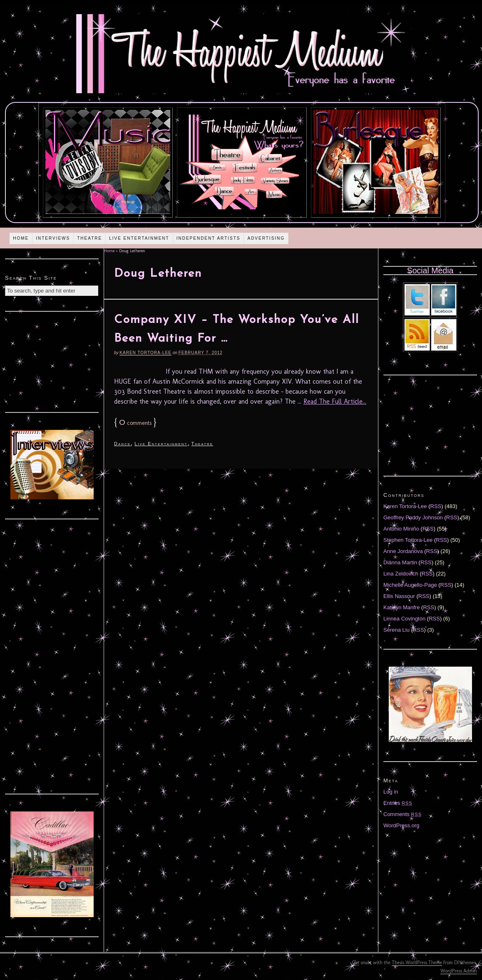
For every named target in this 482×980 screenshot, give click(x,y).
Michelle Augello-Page (410, 585)
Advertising (266, 238)
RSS (436, 506)
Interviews (53, 238)
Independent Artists (209, 238)
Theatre (89, 238)
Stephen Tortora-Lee (408, 540)
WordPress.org (401, 825)
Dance (122, 444)
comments (135, 423)
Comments (402, 814)
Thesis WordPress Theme (417, 963)
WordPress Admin (459, 971)
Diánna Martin (400, 562)
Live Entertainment (139, 238)
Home (21, 238)
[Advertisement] (52, 361)
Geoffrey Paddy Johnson (413, 517)
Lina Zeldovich (401, 574)
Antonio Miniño (401, 529)
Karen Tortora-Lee (145, 353)
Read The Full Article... (335, 401)
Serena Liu (396, 630)
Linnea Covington (404, 619)
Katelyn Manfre (401, 607)
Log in (391, 792)
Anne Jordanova (403, 551)
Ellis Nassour (399, 596)
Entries (398, 803)
